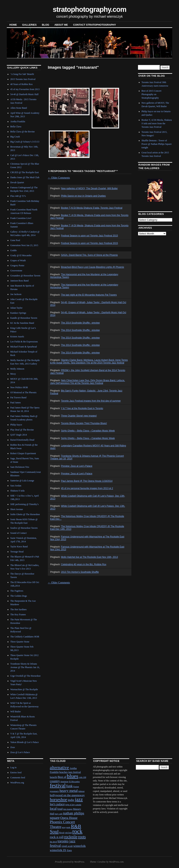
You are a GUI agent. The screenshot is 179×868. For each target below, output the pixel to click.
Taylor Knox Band (19, 547)
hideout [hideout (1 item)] (81, 791)
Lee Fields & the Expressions (24, 342)
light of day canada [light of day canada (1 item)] (73, 805)
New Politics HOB (19, 387)
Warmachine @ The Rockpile (24, 689)
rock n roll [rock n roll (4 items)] (57, 837)
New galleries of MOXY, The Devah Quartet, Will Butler (89, 188)
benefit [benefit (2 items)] (53, 777)
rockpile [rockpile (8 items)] (71, 837)
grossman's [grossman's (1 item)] (54, 791)
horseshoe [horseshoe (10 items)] (58, 800)
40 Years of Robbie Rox (21, 84)
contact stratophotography (94, 25)
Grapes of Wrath (18, 260)
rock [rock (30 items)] (77, 831)
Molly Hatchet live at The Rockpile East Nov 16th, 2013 (89, 557)
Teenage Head (17, 552)
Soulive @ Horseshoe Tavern (24, 528)
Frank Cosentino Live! (21, 218)
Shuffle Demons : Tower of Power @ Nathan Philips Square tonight (157, 144)
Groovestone (16, 271)
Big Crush (15, 137)
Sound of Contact (18, 533)
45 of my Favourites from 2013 (25, 89)
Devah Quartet (17, 182)
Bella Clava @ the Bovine (23, 132)
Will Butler (16, 712)
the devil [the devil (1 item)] (53, 842)
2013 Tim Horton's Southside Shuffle (80, 572)
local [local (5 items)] (53, 809)
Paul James (16, 403)
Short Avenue (17, 509)
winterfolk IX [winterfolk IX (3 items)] (58, 850)
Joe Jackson (16, 294)
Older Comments (59, 178)
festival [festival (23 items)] (58, 785)
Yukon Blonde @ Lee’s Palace (24, 742)
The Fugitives (17, 591)
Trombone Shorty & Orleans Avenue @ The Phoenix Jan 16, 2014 (25, 667)
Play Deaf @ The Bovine (22, 430)
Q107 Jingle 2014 (19, 435)
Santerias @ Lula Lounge (22, 481)
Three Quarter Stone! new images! (79, 416)
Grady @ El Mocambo (21, 255)
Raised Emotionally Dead (22, 440)
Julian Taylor (16, 308)
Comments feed (18, 778)
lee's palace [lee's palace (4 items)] (57, 804)
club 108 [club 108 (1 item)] (83, 777)
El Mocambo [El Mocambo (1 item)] (74, 782)
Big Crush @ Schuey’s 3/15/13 (25, 142)
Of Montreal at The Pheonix (23, 392)
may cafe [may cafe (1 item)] (59, 814)
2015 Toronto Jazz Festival (23, 79)
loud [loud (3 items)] (60, 809)
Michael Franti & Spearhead (24, 347)
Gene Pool (15, 240)
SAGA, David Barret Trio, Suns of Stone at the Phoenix (89, 255)
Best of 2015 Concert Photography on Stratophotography (151, 94)
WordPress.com (116, 862)
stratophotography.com (89, 9)
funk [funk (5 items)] (69, 786)
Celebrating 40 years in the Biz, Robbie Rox (84, 564)
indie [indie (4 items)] (71, 800)
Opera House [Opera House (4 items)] (69, 818)
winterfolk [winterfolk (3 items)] (79, 846)
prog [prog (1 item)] (64, 827)
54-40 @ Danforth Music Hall (24, 94)
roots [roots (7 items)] (82, 837)
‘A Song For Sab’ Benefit (22, 74)
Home (13, 25)
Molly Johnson (17, 369)
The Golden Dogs (19, 596)
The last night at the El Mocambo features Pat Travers (89, 295)
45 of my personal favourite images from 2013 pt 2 (87, 488)
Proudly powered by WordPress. (70, 862)
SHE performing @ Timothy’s (24, 504)
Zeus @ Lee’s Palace (20, 752)
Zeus (13, 747)
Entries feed (16, 773)
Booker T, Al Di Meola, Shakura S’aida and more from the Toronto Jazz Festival (157, 123)
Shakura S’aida (17, 491)
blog (45, 25)
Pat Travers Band (18, 398)
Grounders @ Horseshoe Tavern (25, 276)
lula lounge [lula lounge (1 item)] (68, 809)
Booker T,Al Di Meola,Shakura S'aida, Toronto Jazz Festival (92, 208)
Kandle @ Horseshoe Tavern (24, 318)
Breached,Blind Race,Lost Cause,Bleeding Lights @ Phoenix (93, 267)
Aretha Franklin (18, 122)
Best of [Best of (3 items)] (62, 777)
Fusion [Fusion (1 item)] (76, 787)
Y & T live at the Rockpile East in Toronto (82, 408)
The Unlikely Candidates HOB (25, 637)
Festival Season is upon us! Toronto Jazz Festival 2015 (89, 236)
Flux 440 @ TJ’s (18, 196)
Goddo (14, 250)
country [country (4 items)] (55, 781)
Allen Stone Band (19, 108)
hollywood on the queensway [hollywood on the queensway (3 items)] (67, 795)
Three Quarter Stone (20, 642)
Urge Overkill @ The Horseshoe (25, 676)
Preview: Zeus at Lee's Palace (77, 466)
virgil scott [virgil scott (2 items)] (67, 846)
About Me (61, 25)
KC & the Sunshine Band (22, 323)
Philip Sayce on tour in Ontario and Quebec (83, 196)
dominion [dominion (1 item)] (64, 782)
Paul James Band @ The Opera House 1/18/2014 (87, 481)
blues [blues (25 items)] (73, 776)
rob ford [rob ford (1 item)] (68, 833)
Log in (13, 767)
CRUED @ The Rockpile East (24, 172)
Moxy (13, 374)
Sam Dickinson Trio (20, 467)
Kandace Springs (18, 313)
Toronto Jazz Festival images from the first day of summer (91, 401)
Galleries (29, 25)
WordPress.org (17, 783)
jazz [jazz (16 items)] (79, 799)
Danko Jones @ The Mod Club (25, 177)
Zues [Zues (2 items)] (69, 850)
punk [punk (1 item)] (68, 827)
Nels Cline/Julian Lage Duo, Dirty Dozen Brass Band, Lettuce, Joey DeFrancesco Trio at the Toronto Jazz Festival (88, 382)
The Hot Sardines (18, 609)
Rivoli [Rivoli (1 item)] (62, 833)
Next (163, 190)
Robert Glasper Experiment (23, 453)
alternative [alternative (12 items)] (59, 767)
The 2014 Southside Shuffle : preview (80, 323)
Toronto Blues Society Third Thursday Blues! (84, 423)
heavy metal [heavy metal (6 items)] (69, 791)
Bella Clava (16, 127)
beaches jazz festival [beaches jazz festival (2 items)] (70, 772)
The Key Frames (18, 615)
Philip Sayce (16, 425)
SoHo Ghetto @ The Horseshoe (25, 514)
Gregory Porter (17, 266)
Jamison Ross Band (19, 281)
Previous (145, 190)
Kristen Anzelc (17, 337)
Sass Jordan (16, 486)
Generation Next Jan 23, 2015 (24, 245)
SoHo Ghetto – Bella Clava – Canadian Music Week (88, 431)
